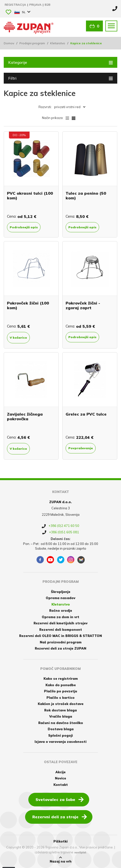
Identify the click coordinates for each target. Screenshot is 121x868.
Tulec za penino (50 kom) (86, 196)
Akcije (60, 772)
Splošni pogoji (60, 735)
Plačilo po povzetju (60, 691)
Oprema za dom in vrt (60, 617)
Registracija (16, 5)
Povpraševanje (81, 448)
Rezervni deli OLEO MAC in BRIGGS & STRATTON (60, 636)
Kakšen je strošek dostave (61, 704)
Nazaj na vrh (61, 860)
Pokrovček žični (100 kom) (28, 305)
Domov (9, 43)
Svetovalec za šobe (60, 799)
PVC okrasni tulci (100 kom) (30, 196)
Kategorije (60, 62)
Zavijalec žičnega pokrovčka (25, 416)
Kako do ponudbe (61, 685)
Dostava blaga (61, 729)
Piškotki (60, 841)
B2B (48, 5)
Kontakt (61, 785)
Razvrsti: (45, 107)
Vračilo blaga (61, 716)
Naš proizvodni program (61, 642)
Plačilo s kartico (60, 698)
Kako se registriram (61, 679)
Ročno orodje (61, 610)
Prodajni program (32, 43)
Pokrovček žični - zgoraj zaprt (83, 305)
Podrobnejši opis (24, 227)
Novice (60, 778)
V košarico (18, 338)
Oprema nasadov (60, 598)
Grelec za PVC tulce (86, 414)
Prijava (36, 5)
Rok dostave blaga (60, 710)
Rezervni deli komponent (61, 630)
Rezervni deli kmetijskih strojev (60, 623)
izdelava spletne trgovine (54, 852)
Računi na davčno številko (61, 723)
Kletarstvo (58, 43)
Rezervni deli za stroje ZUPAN (60, 648)
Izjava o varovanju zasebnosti (60, 742)
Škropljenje (61, 592)
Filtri (60, 78)
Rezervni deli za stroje (60, 817)
